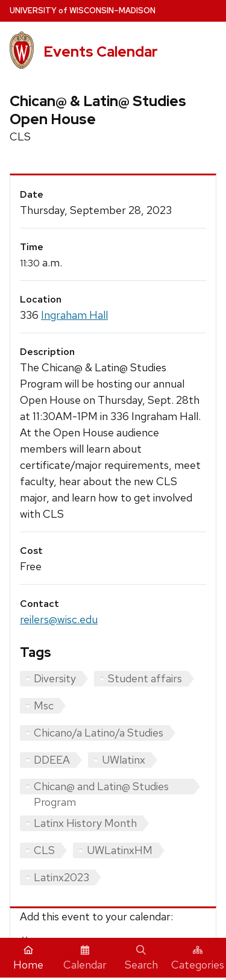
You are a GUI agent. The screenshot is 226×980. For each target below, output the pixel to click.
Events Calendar (101, 52)
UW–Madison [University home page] (83, 11)
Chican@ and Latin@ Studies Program (101, 787)
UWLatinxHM (120, 850)
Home (28, 958)
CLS (44, 850)
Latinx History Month (85, 823)
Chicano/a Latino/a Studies (99, 733)
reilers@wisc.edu (59, 619)
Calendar (85, 958)
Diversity (55, 678)
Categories (198, 958)
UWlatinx (124, 760)
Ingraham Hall (74, 315)
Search (141, 958)
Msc (44, 705)
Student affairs (145, 678)
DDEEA (52, 760)
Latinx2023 (61, 877)
